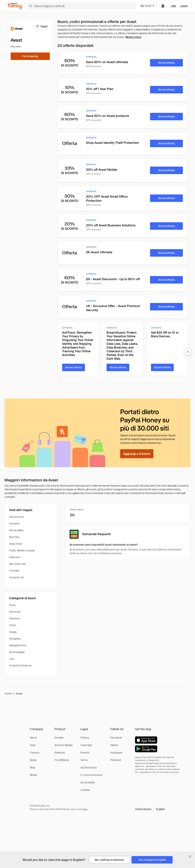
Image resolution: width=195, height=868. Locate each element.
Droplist (59, 738)
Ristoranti (15, 612)
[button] (150, 809)
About (33, 738)
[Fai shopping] (30, 56)
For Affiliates (62, 760)
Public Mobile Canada (22, 550)
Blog (32, 768)
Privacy (85, 738)
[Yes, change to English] (152, 860)
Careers (35, 753)
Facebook (116, 738)
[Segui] (42, 26)
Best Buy (14, 537)
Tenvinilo (14, 524)
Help (33, 745)
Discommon (16, 517)
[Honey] (15, 6)
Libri (12, 659)
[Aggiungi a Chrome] (137, 454)
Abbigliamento (18, 645)
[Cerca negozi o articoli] (81, 6)
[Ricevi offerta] (166, 63)
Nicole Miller (16, 530)
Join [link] (173, 6)
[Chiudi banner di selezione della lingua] (190, 856)
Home (8, 694)
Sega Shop (16, 544)
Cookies (85, 790)
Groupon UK (16, 577)
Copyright (86, 745)
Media (33, 775)
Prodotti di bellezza (20, 666)
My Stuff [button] (148, 6)
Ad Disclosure (89, 768)
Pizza (12, 605)
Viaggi (13, 632)
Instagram (116, 753)
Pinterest (116, 760)
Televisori (15, 618)
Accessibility (88, 782)
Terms (84, 760)
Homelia (14, 571)
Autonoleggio (17, 652)
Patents (85, 753)
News (33, 760)
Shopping (15, 639)
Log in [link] (184, 6)
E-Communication (91, 775)
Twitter (114, 745)
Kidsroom (15, 557)
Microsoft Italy (18, 564)
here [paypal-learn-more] (85, 809)
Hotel (12, 625)
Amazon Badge (64, 745)
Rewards (60, 753)
